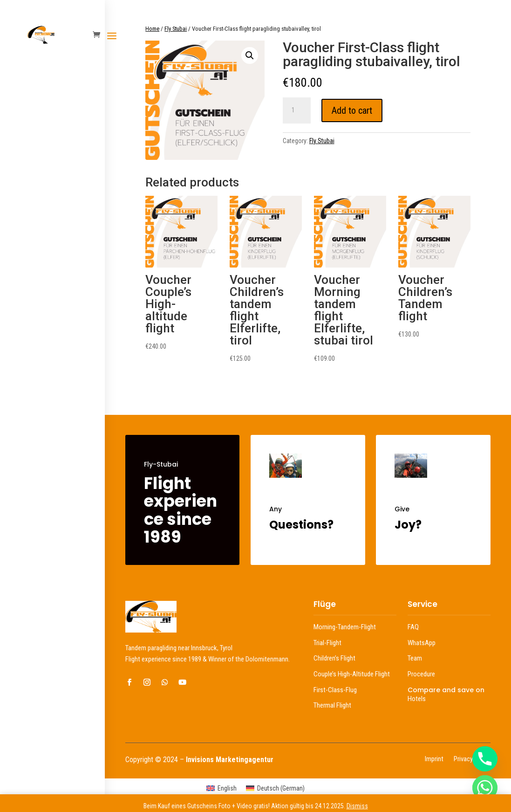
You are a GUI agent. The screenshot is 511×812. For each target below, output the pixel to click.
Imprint (434, 760)
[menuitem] (221, 788)
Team (415, 658)
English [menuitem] (227, 788)
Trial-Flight (327, 643)
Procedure (421, 674)
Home (152, 29)
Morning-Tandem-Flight (345, 627)
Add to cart (352, 110)
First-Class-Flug (335, 690)
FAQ (413, 627)
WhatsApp (422, 643)
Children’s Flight (334, 658)
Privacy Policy (472, 760)
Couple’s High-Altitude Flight (352, 674)
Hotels (417, 699)
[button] (250, 55)
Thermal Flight (332, 705)
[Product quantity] (297, 110)
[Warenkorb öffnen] (99, 35)
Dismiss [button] (357, 806)
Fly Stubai (176, 29)
